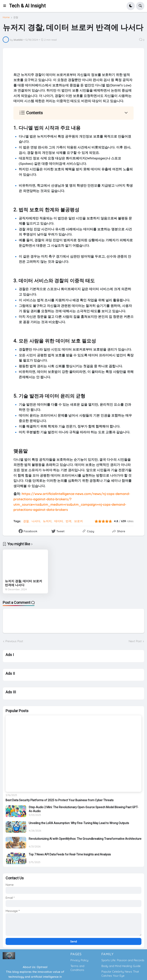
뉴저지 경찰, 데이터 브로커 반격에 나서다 (24, 583)
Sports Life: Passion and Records (123, 960)
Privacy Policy (79, 960)
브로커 (78, 521)
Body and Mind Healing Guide (121, 966)
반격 (69, 521)
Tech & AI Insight (27, 6)
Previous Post (14, 641)
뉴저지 (47, 521)
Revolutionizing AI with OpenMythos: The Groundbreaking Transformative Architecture (85, 839)
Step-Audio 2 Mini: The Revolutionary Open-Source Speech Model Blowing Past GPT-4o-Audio (84, 809)
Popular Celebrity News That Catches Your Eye (120, 974)
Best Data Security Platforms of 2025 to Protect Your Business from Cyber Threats (60, 800)
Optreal (42, 967)
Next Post (135, 641)
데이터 (59, 521)
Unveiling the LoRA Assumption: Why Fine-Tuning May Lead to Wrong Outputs (79, 823)
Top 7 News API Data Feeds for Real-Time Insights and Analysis (70, 854)
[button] (6, 6)
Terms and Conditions (77, 968)
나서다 (36, 521)
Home (6, 17)
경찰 (16, 17)
